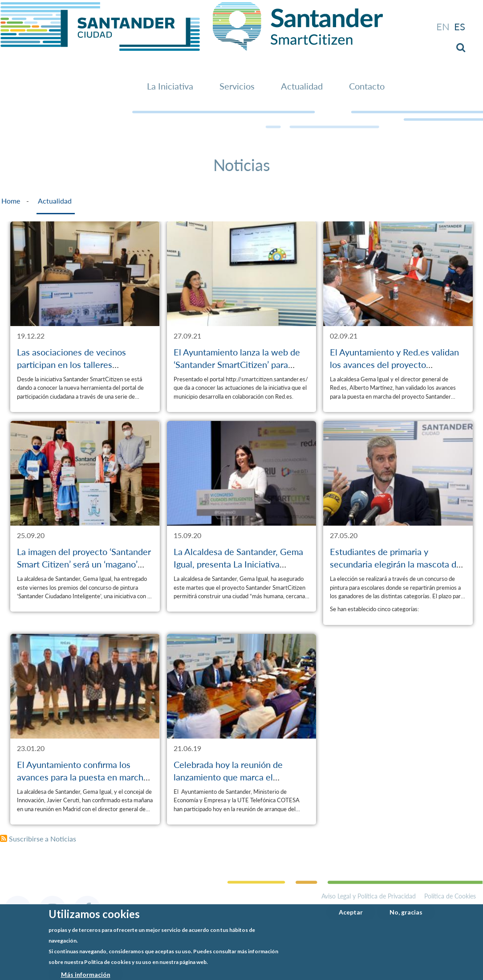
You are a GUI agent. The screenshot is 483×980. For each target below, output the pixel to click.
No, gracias (406, 913)
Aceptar (351, 913)
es (460, 27)
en (443, 27)
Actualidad (302, 86)
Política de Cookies (450, 896)
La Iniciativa (170, 86)
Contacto (367, 86)
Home (11, 201)
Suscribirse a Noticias (43, 839)
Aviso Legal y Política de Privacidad (369, 896)
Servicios (237, 86)
